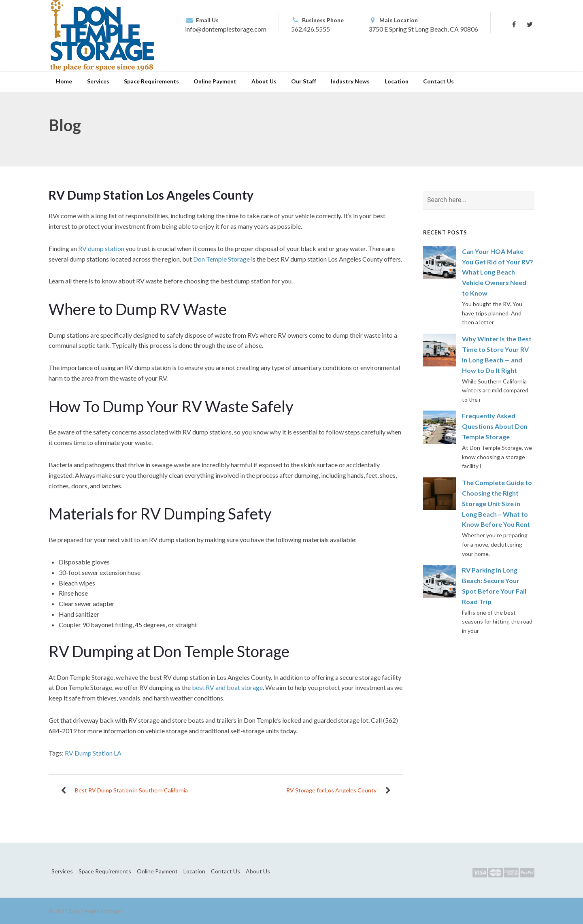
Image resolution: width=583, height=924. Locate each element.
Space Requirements (151, 81)
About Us (264, 81)
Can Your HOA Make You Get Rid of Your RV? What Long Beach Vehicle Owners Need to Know (498, 272)
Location (397, 81)
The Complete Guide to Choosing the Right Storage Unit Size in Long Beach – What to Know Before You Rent (497, 504)
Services (98, 81)
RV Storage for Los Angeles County (331, 790)
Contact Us (438, 81)
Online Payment (215, 81)
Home (64, 81)
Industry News (350, 81)
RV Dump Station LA (93, 753)
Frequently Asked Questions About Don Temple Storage (495, 426)
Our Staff (304, 81)
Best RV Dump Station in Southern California (131, 790)
